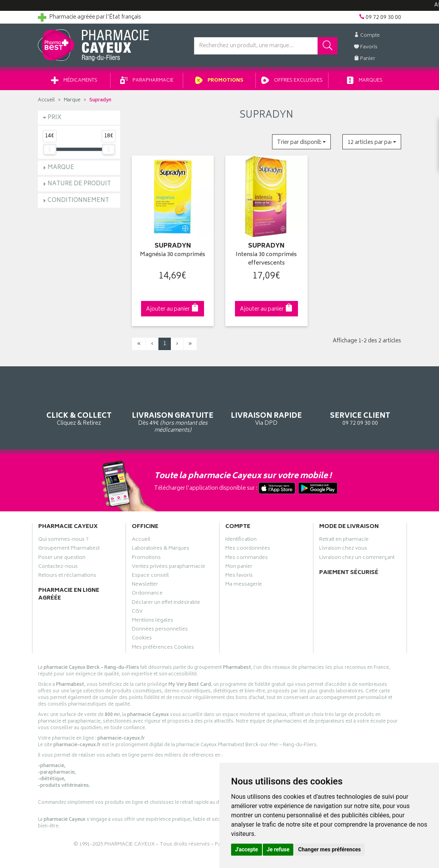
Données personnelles (160, 630)
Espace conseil (150, 576)
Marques (365, 81)
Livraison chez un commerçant (357, 559)
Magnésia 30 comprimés (173, 255)
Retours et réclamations (67, 576)
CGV (137, 612)
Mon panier (239, 567)
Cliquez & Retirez (79, 406)
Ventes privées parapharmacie (168, 567)
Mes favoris (239, 576)
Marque (72, 100)
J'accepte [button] (247, 849)
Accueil (46, 100)
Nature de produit (79, 184)
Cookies (142, 639)
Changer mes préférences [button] (330, 849)
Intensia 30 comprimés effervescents (266, 259)
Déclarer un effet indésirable (166, 603)
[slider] (49, 149)
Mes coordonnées (248, 549)
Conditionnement (78, 201)
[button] (301, 142)
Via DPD (266, 406)
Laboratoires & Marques (161, 549)
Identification (241, 540)
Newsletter (145, 585)
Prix (54, 118)
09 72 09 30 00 (360, 406)
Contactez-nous (58, 567)
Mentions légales (152, 621)
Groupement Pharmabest (69, 549)
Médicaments (74, 81)
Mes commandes (247, 559)
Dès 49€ (173, 410)
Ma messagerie (244, 585)
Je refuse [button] (278, 849)
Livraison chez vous (343, 549)
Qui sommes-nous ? (63, 540)
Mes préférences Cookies (163, 648)
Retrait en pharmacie (344, 540)
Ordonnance (147, 594)
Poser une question (62, 559)
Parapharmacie (147, 81)
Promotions (219, 81)
